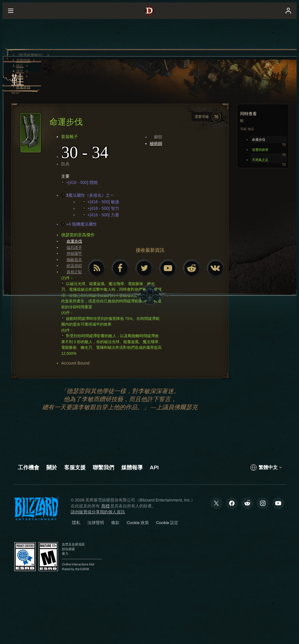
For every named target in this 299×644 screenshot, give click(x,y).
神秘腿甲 (74, 253)
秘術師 (156, 143)
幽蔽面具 (74, 260)
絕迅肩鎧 (74, 266)
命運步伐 (74, 241)
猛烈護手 (74, 247)
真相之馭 (74, 272)
